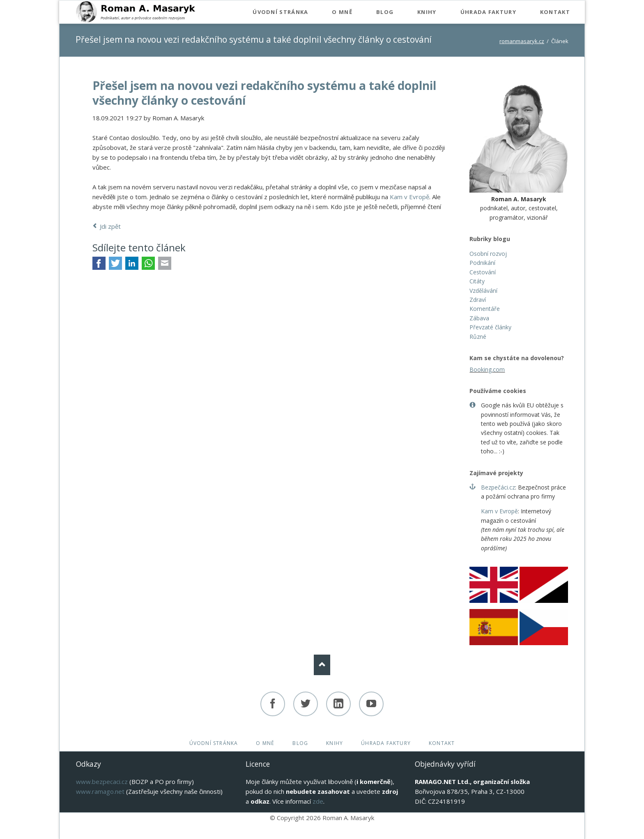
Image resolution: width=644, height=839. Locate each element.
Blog (300, 743)
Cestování (483, 272)
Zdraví (478, 300)
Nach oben (322, 665)
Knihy (335, 743)
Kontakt (442, 743)
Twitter (115, 263)
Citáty (477, 281)
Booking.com (487, 369)
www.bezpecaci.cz (102, 782)
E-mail (165, 263)
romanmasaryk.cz (522, 41)
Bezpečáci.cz (498, 487)
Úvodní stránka (214, 743)
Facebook (99, 263)
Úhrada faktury (386, 743)
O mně (265, 743)
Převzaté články (490, 327)
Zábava (479, 318)
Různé (478, 337)
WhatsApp (148, 263)
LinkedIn (132, 263)
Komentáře (485, 309)
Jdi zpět (110, 226)
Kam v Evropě (409, 197)
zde (318, 801)
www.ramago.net (100, 791)
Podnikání (482, 263)
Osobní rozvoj (488, 254)
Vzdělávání (483, 291)
